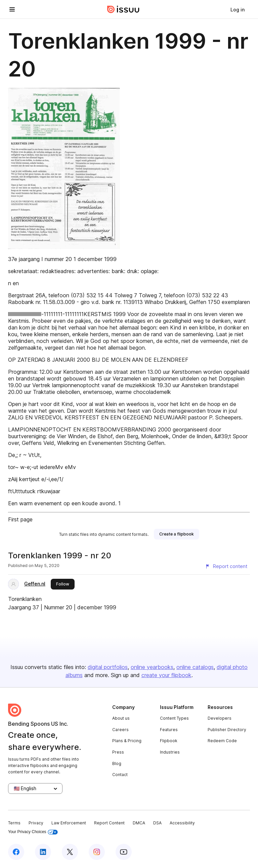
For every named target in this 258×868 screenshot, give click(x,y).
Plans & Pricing (127, 741)
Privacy (36, 823)
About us (121, 718)
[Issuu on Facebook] (16, 852)
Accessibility (182, 823)
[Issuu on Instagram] (97, 852)
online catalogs (195, 667)
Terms (14, 823)
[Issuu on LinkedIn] (43, 852)
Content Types (174, 718)
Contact (120, 775)
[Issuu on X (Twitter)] (70, 852)
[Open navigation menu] (12, 9)
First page (20, 519)
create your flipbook (166, 675)
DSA (157, 823)
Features (169, 730)
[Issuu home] (123, 9)
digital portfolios (108, 667)
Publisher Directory (227, 730)
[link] (238, 9)
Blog (117, 763)
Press (118, 752)
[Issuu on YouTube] (124, 852)
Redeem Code (222, 741)
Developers (220, 718)
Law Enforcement (69, 823)
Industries (170, 752)
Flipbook (169, 741)
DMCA (139, 823)
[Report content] (226, 566)
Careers (120, 730)
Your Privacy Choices (33, 832)
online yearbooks (152, 667)
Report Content (109, 823)
